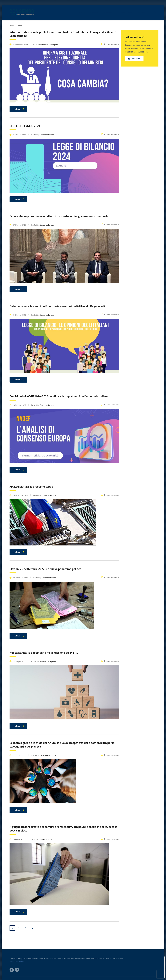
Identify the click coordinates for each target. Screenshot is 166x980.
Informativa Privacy (17, 962)
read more (19, 912)
